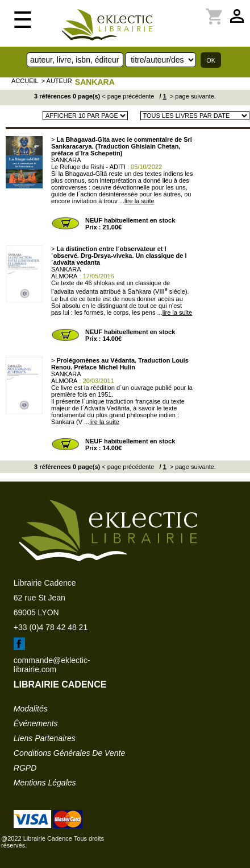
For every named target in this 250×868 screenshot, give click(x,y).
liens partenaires (45, 738)
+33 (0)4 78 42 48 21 (51, 627)
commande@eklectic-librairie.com (52, 665)
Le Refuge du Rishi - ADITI (88, 167)
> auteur (57, 81)
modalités (31, 709)
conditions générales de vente (69, 753)
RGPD (25, 768)
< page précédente (128, 96)
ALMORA (64, 276)
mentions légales (45, 783)
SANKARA (95, 82)
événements (36, 723)
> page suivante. (192, 96)
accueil (25, 81)
